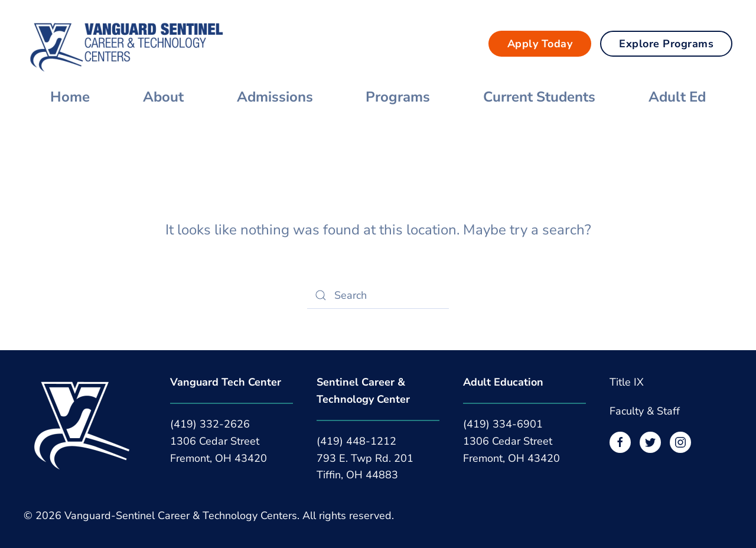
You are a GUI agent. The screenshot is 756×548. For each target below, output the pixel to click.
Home (70, 97)
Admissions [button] (275, 97)
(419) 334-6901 (503, 424)
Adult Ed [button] (677, 97)
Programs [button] (398, 97)
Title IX (627, 382)
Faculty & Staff (645, 411)
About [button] (163, 97)
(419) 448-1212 (356, 441)
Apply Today (540, 44)
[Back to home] (127, 43)
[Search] (378, 295)
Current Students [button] (539, 97)
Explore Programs (666, 44)
